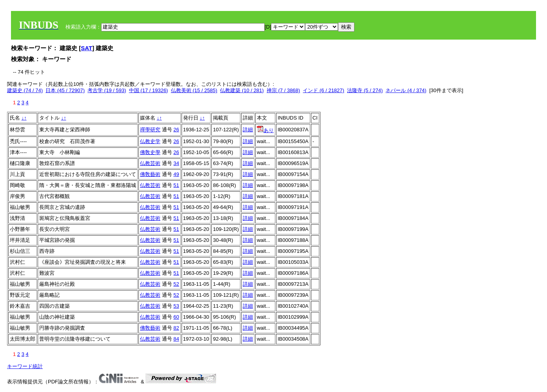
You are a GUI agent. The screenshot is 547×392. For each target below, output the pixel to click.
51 (176, 185)
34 (176, 163)
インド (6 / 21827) (323, 90)
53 (176, 306)
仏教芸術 (150, 163)
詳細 (248, 130)
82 (176, 328)
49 (176, 174)
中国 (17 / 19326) (149, 90)
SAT (86, 48)
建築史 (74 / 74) (25, 90)
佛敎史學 (150, 152)
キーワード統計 (25, 366)
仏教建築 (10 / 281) (242, 90)
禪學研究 (150, 130)
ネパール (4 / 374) (406, 90)
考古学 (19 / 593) (107, 90)
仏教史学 (150, 141)
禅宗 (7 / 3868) (283, 90)
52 (176, 284)
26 (176, 130)
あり (265, 130)
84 (176, 339)
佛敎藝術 (150, 174)
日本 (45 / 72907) (65, 90)
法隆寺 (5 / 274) (365, 90)
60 (176, 317)
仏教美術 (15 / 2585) (194, 90)
